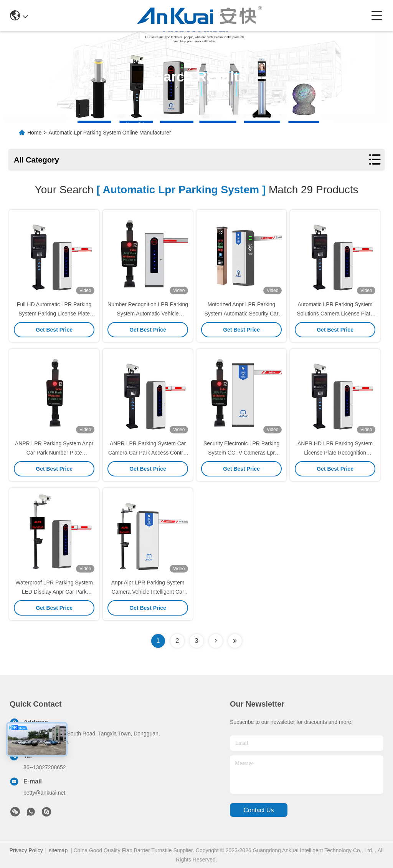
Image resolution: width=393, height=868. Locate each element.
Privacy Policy (26, 850)
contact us (258, 810)
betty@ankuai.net (44, 793)
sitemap (58, 850)
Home (34, 133)
